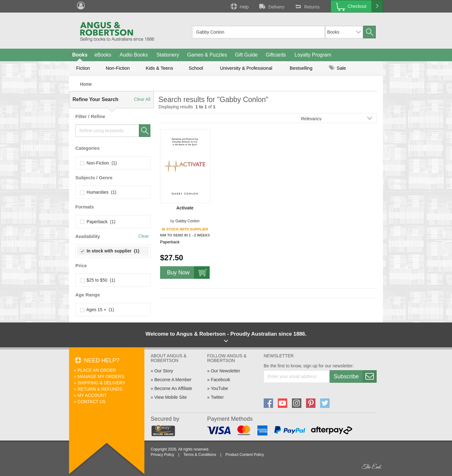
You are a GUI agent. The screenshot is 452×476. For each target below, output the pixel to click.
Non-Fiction (118, 68)
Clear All (142, 99)
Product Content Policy (245, 455)
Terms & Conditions (200, 455)
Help (239, 6)
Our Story (164, 371)
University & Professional (246, 68)
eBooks (103, 55)
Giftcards (276, 55)
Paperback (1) (98, 222)
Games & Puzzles (207, 55)
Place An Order (97, 370)
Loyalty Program (313, 55)
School (196, 68)
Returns (307, 6)
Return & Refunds (100, 389)
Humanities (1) (98, 192)
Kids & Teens (159, 68)
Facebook (221, 380)
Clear (144, 236)
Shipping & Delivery (102, 383)
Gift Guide (246, 55)
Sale (337, 68)
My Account (92, 395)
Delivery (271, 6)
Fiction (83, 68)
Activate (185, 208)
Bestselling (301, 68)
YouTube (219, 388)
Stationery (168, 55)
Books (80, 55)
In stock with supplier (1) (110, 251)
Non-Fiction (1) (99, 163)
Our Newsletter (226, 371)
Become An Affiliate (173, 388)
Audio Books (134, 55)
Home (86, 84)
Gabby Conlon (188, 221)
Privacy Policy (162, 455)
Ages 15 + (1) (97, 310)
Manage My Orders (101, 376)
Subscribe (355, 376)
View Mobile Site (171, 397)
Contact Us (92, 402)
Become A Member (173, 380)
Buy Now (188, 273)
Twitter (217, 397)
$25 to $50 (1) (98, 280)
